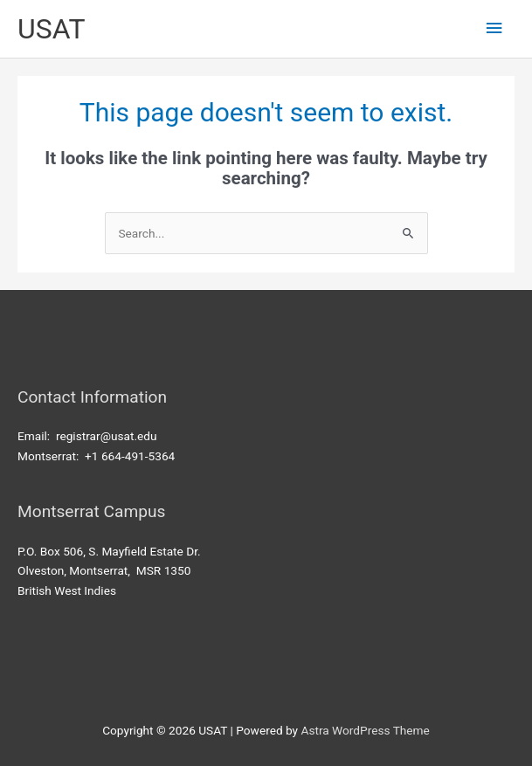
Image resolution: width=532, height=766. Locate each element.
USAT (51, 29)
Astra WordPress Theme (365, 730)
